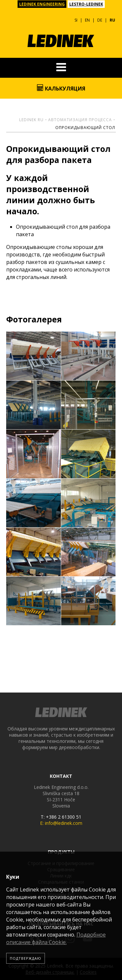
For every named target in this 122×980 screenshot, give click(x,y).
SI (76, 20)
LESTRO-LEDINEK (86, 4)
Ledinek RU (31, 120)
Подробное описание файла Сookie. (56, 938)
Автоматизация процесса (80, 120)
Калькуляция (61, 88)
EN (87, 20)
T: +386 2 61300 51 (61, 817)
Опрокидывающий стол (85, 128)
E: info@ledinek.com (61, 823)
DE (100, 20)
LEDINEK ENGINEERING (42, 4)
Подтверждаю (26, 958)
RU (112, 20)
